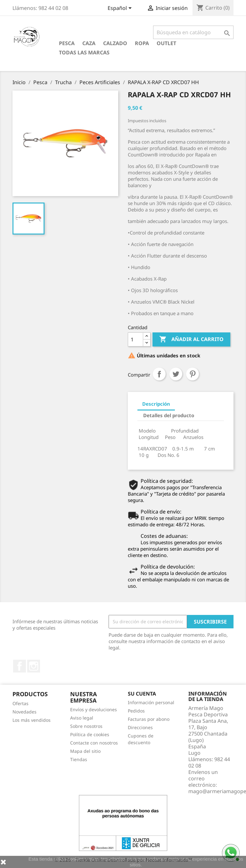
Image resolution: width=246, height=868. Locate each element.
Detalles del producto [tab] (169, 415)
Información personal (151, 702)
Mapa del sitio (85, 751)
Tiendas (79, 759)
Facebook (20, 666)
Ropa (142, 43)
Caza (89, 43)
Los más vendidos (32, 720)
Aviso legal (82, 718)
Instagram (34, 666)
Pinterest (193, 374)
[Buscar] (193, 32)
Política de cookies (90, 734)
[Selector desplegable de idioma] (121, 9)
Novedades (25, 712)
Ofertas (20, 703)
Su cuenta (142, 694)
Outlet (166, 43)
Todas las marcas (84, 52)
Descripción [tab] (156, 404)
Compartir (159, 374)
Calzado (115, 43)
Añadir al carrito (191, 339)
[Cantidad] (135, 339)
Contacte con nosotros (94, 743)
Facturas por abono (149, 719)
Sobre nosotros (86, 726)
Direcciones (140, 727)
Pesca (67, 43)
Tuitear (176, 374)
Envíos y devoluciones (94, 709)
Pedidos (136, 711)
